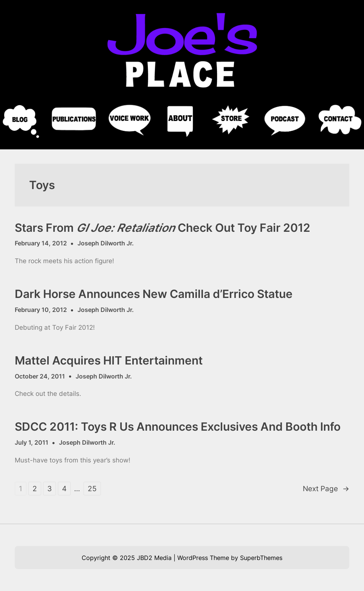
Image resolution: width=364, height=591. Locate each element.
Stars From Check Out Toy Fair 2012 (163, 228)
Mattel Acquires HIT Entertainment (109, 361)
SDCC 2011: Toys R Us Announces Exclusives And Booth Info (178, 427)
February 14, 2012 (41, 243)
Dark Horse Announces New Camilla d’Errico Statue (154, 294)
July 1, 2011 (32, 442)
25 (92, 489)
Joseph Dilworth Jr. (106, 243)
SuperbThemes (261, 558)
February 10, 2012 (41, 310)
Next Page (326, 489)
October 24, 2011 (40, 376)
